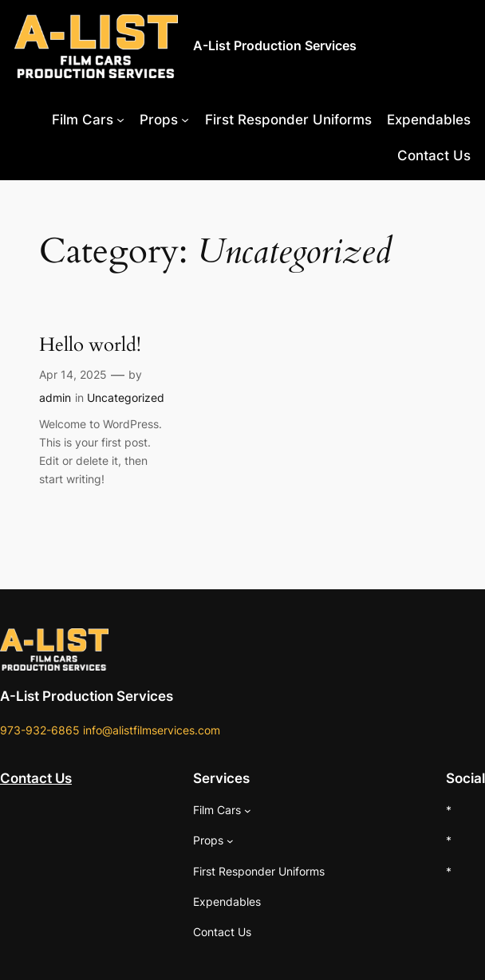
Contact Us (434, 155)
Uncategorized (126, 398)
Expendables (429, 120)
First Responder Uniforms (288, 120)
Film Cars (83, 120)
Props (159, 120)
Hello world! (90, 345)
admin (55, 398)
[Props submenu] (185, 120)
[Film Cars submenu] (120, 120)
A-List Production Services (275, 46)
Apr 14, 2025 (73, 374)
